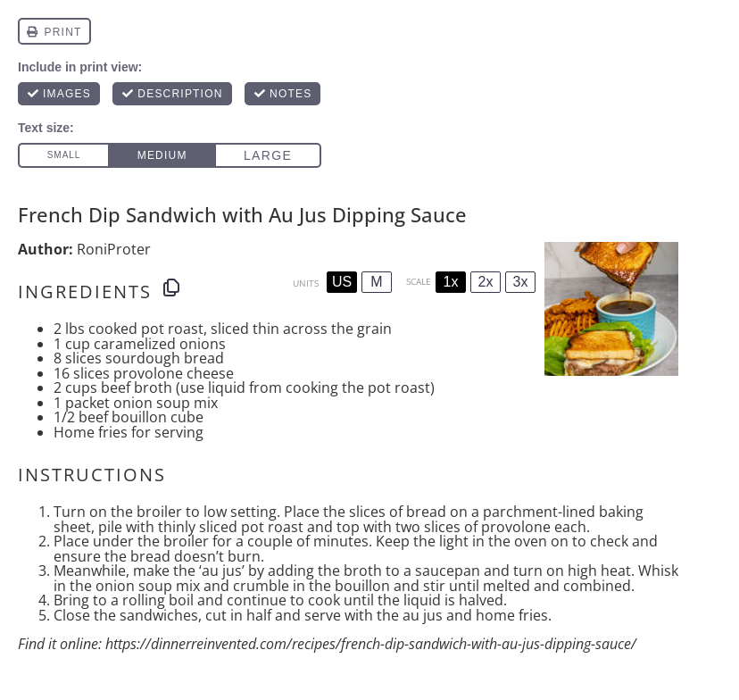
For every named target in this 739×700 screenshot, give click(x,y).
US (342, 282)
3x (521, 282)
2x (486, 282)
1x (451, 282)
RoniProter (114, 249)
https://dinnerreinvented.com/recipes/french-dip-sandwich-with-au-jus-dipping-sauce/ (371, 644)
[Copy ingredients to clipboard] (171, 287)
